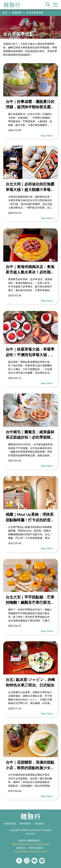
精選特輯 (17, 12)
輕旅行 (12, 5)
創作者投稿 (10, 824)
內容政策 (39, 824)
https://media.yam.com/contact (31, 851)
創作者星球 (25, 824)
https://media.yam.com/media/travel (30, 844)
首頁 (5, 12)
